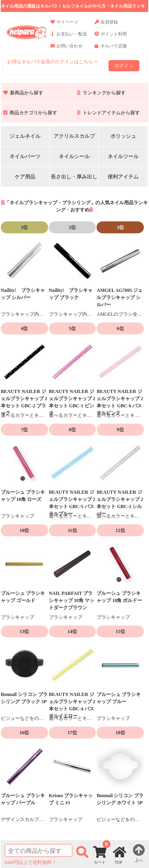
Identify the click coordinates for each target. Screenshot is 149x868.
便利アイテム (123, 177)
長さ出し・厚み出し (74, 177)
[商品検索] (39, 850)
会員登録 (106, 25)
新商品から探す (23, 93)
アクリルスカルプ (74, 136)
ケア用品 (25, 177)
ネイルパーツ (25, 156)
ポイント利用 (111, 37)
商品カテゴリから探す (30, 113)
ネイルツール (123, 156)
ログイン (124, 66)
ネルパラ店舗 (111, 49)
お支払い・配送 (69, 37)
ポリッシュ (123, 136)
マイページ (64, 25)
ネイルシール (74, 156)
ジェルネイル (25, 136)
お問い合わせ (67, 49)
